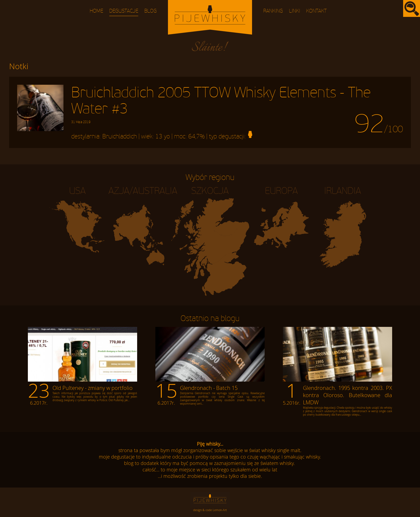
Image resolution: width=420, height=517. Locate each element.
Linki (295, 11)
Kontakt (316, 11)
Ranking (273, 11)
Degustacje (124, 11)
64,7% (196, 136)
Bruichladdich (120, 136)
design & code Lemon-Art (210, 510)
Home (96, 11)
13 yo (163, 136)
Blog (151, 11)
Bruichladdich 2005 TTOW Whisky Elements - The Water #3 (221, 104)
